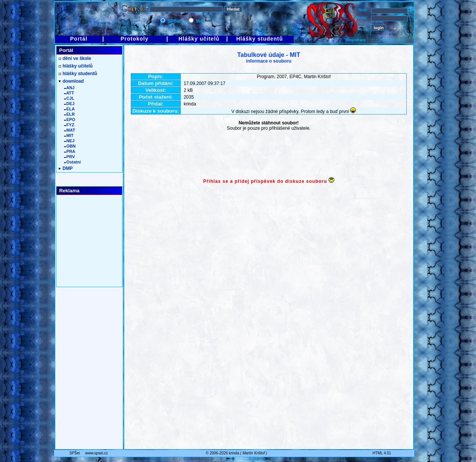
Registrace (356, 40)
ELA (69, 109)
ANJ (69, 88)
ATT (69, 93)
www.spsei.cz (97, 453)
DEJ (69, 104)
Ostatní (72, 162)
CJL (69, 98)
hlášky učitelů (76, 66)
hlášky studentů (78, 74)
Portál (79, 39)
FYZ (69, 125)
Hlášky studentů (259, 39)
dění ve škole (75, 58)
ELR (69, 114)
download (71, 81)
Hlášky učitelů (199, 39)
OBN (70, 146)
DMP (66, 168)
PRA (70, 151)
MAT (70, 130)
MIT (69, 135)
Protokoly (135, 39)
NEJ (69, 141)
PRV (70, 157)
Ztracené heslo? (393, 40)
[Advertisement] (269, 155)
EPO (70, 119)
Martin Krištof (254, 453)
